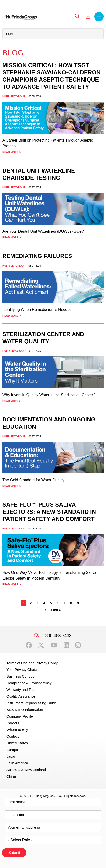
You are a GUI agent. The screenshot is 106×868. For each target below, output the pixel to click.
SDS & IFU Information (25, 710)
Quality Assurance (21, 696)
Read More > (12, 152)
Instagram (78, 645)
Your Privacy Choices (23, 670)
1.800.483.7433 (56, 636)
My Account (88, 16)
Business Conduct (21, 676)
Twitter (41, 645)
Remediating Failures (37, 256)
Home (10, 34)
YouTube (54, 645)
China (11, 776)
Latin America (17, 763)
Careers (13, 723)
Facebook (29, 645)
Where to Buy (17, 730)
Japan (11, 756)
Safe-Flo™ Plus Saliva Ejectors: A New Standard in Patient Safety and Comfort (49, 512)
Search (77, 16)
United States (17, 743)
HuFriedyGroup (14, 96)
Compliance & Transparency (29, 683)
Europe (12, 750)
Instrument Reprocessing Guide (32, 703)
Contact (13, 736)
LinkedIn (66, 645)
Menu (99, 17)
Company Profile (20, 716)
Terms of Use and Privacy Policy (32, 663)
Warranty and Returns (24, 690)
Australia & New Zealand (26, 770)
